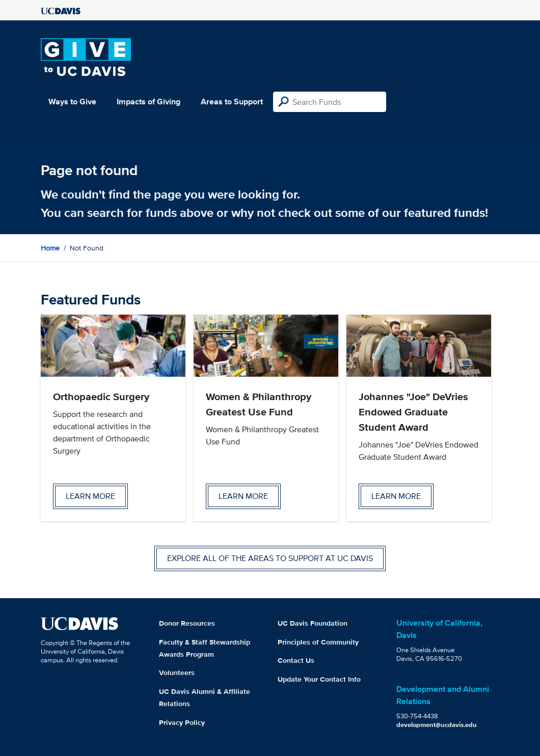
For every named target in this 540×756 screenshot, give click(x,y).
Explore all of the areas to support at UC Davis (270, 558)
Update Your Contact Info (319, 679)
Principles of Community (318, 642)
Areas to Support (232, 102)
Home (50, 248)
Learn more (90, 496)
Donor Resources (187, 623)
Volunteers (177, 673)
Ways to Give (72, 102)
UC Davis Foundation (313, 623)
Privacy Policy (182, 722)
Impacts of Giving (148, 102)
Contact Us (296, 660)
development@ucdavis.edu (437, 725)
